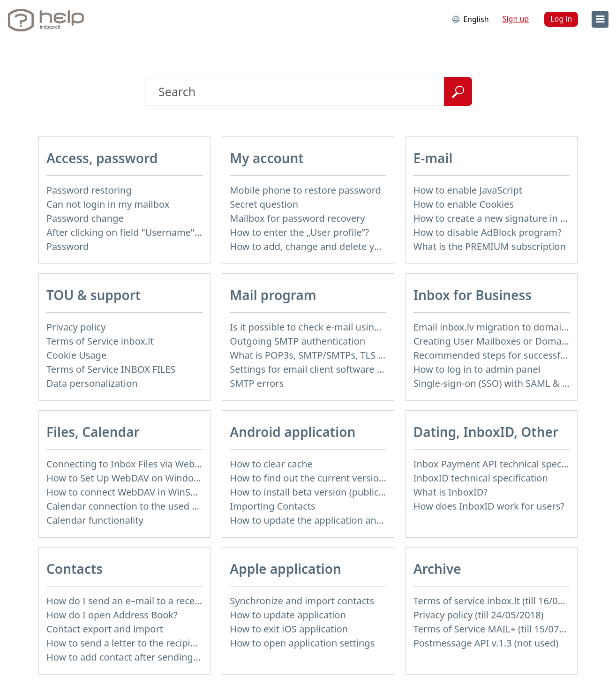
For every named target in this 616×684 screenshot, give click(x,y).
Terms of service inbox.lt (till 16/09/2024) (502, 601)
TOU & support (94, 295)
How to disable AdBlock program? (488, 232)
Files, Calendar (93, 432)
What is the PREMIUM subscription (490, 246)
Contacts (75, 569)
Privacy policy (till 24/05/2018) (479, 615)
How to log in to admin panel (477, 369)
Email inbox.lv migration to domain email (504, 327)
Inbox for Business (473, 295)
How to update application (288, 615)
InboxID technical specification (481, 478)
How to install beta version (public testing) (322, 492)
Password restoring (89, 190)
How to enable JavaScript (468, 190)
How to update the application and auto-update (334, 520)
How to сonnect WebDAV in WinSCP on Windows (152, 492)
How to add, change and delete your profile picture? (344, 246)
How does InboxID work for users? (489, 506)
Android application (293, 432)
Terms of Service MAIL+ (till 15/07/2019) (500, 629)
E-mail (433, 158)
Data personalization (92, 383)
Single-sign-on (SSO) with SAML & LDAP (500, 383)
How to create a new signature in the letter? (509, 218)
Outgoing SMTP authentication (297, 341)
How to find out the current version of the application (347, 478)
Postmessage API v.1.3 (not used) (486, 643)
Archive (437, 569)
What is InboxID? (451, 492)
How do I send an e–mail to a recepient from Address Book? (177, 601)
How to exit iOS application (289, 629)
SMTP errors (257, 383)
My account (267, 158)
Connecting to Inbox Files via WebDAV (129, 464)
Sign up (516, 19)
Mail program (273, 295)
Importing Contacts (272, 506)
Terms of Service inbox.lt (100, 341)
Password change (85, 218)
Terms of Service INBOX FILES (111, 369)
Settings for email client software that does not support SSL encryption (385, 369)
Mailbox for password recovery (297, 218)
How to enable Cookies (464, 204)
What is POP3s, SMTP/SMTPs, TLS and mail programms (350, 355)
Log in (561, 19)
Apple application (285, 569)
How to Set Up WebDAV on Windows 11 (132, 478)
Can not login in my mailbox (108, 204)
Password (68, 246)
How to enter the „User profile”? (299, 232)
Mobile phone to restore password (305, 190)
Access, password (102, 158)
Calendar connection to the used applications (146, 506)
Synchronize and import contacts (302, 601)
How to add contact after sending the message (149, 657)
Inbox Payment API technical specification (505, 464)
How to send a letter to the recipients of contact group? (168, 643)
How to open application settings (302, 643)
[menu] (600, 19)
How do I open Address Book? (112, 615)
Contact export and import (105, 629)
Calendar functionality (95, 520)
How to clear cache (271, 464)
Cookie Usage (76, 355)
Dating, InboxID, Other (486, 432)
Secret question (264, 204)
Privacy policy (76, 327)
